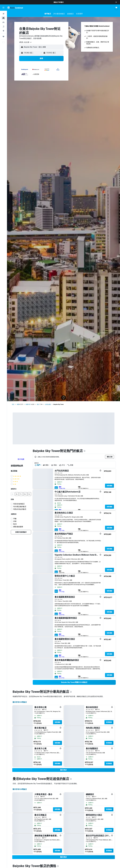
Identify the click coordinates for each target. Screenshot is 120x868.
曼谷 (38, 404)
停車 (15, 521)
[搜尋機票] (3, 14)
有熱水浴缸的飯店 (20, 509)
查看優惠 (109, 486)
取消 (15, 524)
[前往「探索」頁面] (3, 31)
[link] (21, 532)
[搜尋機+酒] (3, 27)
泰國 (18, 404)
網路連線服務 (18, 527)
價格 (46, 465)
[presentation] (85, 451)
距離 (70, 465)
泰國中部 (28, 404)
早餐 (15, 519)
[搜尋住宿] (3, 18)
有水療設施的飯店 (20, 507)
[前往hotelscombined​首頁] (15, 8)
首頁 (13, 404)
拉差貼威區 (48, 404)
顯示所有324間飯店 (20, 702)
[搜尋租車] (3, 22)
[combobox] (25, 42)
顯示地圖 (21, 459)
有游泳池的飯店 (19, 504)
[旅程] (3, 37)
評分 (62, 465)
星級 (54, 465)
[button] (116, 2)
